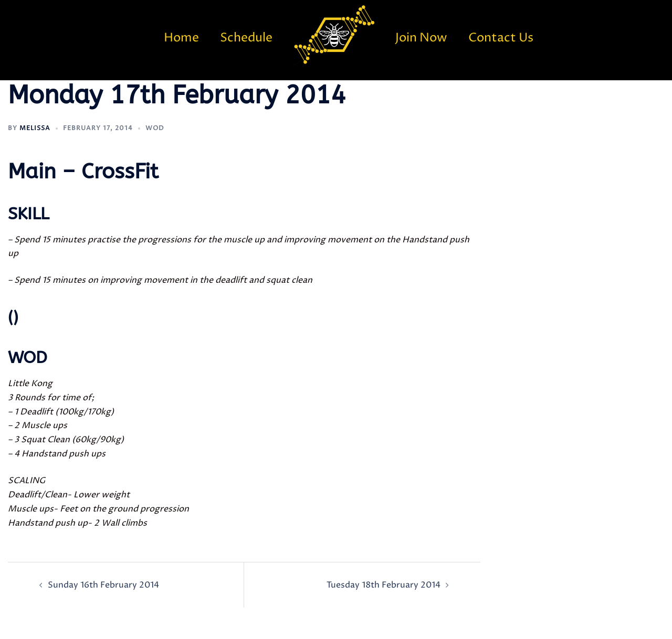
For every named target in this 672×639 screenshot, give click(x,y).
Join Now (421, 38)
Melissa (35, 128)
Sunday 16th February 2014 (103, 585)
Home (181, 38)
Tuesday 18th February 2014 (384, 585)
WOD (155, 128)
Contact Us (501, 38)
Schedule (246, 38)
